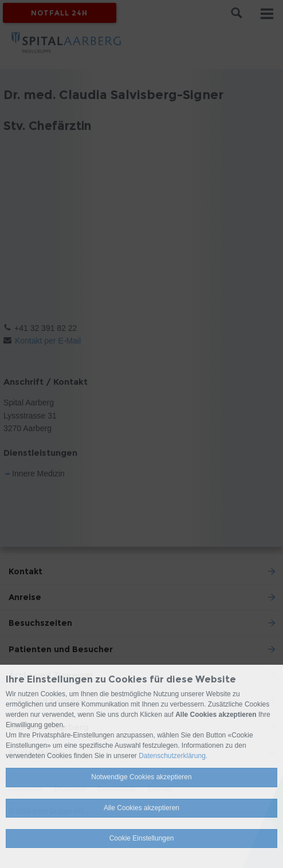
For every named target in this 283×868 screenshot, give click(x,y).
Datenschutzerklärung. (173, 756)
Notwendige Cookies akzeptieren (141, 777)
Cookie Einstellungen (142, 838)
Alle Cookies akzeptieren (141, 808)
